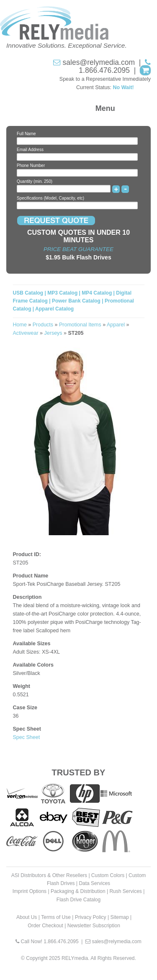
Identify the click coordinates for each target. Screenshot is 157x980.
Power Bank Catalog (76, 301)
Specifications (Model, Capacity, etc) (50, 198)
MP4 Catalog (97, 293)
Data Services (94, 883)
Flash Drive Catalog (78, 900)
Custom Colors (108, 875)
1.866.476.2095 (104, 70)
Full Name (26, 134)
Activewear (26, 333)
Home (20, 325)
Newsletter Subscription (94, 926)
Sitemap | (121, 917)
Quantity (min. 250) (35, 181)
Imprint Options (30, 891)
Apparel (116, 325)
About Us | (28, 917)
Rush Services (125, 891)
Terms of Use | (57, 917)
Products (43, 325)
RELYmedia (75, 958)
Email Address (30, 150)
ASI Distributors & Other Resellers (49, 875)
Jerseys (53, 333)
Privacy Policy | (92, 917)
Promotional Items (80, 325)
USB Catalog (29, 293)
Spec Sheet (27, 737)
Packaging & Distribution (78, 891)
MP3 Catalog (62, 293)
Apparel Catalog (54, 309)
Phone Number (31, 165)
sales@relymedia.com (99, 62)
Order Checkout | (47, 926)
